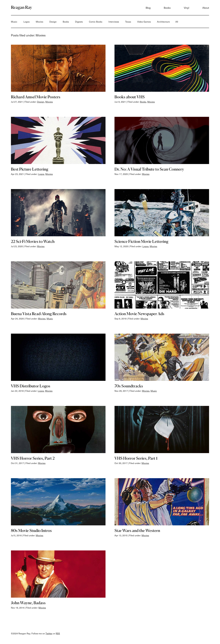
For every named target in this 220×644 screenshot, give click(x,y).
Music (14, 22)
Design (53, 22)
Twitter (49, 633)
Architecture (163, 22)
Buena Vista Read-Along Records (39, 314)
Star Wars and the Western (137, 531)
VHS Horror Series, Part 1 (136, 458)
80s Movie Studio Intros (31, 531)
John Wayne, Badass (28, 603)
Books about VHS (130, 97)
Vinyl (186, 8)
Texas (128, 22)
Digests (79, 22)
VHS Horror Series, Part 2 (33, 458)
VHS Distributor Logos (31, 386)
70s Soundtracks (129, 386)
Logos (27, 22)
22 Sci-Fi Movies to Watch (33, 241)
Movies (39, 22)
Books (167, 8)
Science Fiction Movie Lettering (141, 241)
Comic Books (96, 22)
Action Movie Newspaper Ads (139, 314)
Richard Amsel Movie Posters (36, 97)
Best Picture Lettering (30, 169)
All (177, 22)
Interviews (114, 22)
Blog (148, 8)
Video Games (144, 22)
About (206, 8)
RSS (58, 633)
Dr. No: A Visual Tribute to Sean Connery (149, 169)
